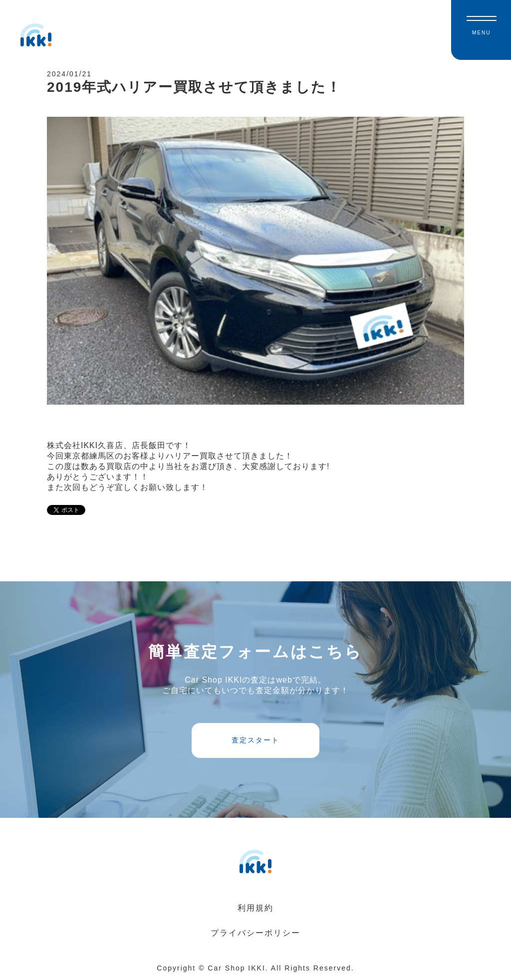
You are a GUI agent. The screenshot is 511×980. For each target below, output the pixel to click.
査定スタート (255, 740)
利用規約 (255, 908)
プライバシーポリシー (255, 933)
